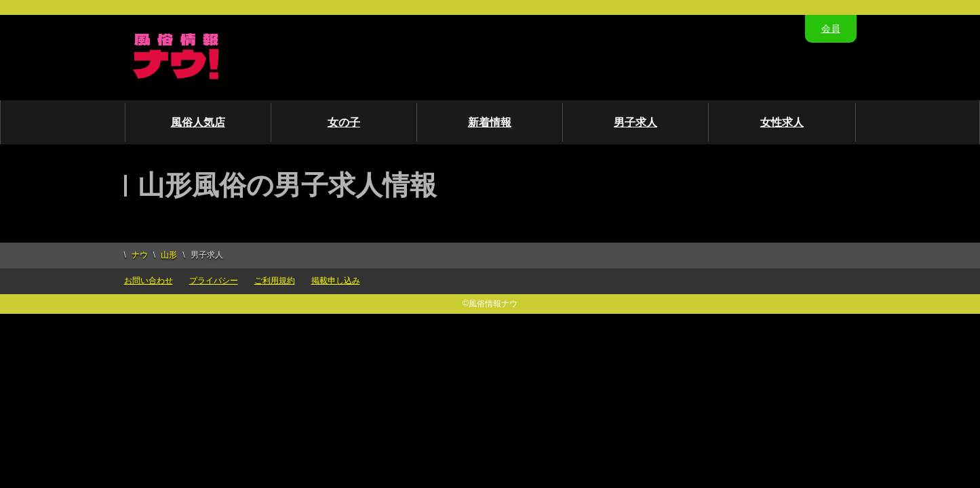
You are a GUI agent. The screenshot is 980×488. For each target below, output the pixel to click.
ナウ (140, 255)
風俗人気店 (198, 122)
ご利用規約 (275, 281)
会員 (831, 28)
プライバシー (214, 281)
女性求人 (782, 122)
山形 (169, 255)
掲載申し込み (336, 281)
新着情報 (490, 122)
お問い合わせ (149, 281)
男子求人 (635, 122)
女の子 (344, 122)
